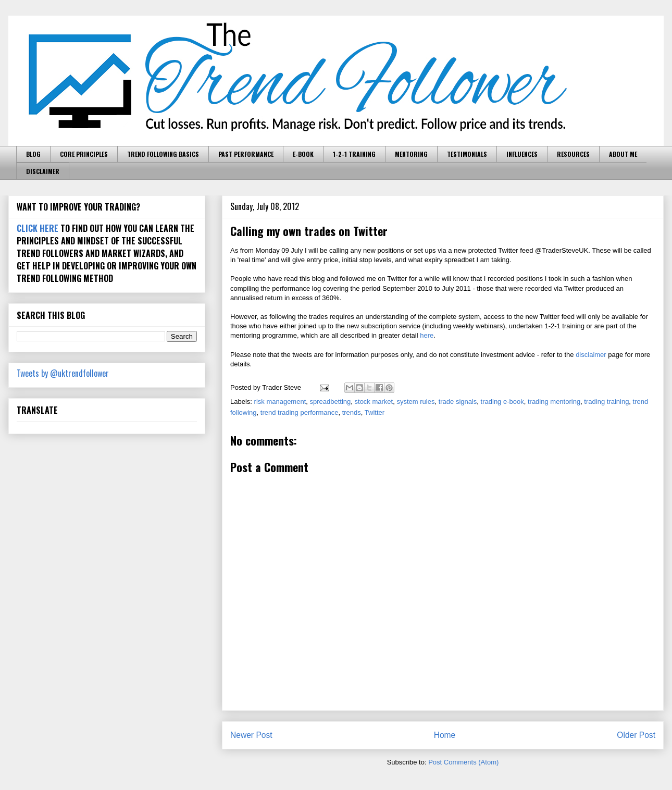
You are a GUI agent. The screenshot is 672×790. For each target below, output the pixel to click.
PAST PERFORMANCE (246, 154)
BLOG (33, 154)
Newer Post (251, 735)
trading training (606, 402)
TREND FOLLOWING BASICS (163, 154)
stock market (374, 402)
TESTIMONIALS (467, 154)
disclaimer (591, 355)
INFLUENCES (522, 154)
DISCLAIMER (43, 171)
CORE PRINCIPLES (84, 154)
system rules (415, 402)
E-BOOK (303, 154)
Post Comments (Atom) (463, 762)
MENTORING (411, 154)
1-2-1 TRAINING (354, 154)
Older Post (636, 735)
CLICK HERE (38, 228)
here (427, 335)
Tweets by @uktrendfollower (63, 373)
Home (445, 735)
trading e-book (502, 402)
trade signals (458, 402)
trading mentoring (554, 402)
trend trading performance (300, 412)
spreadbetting (331, 402)
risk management (280, 402)
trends (352, 412)
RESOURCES (573, 154)
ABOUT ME (623, 154)
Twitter (375, 412)
